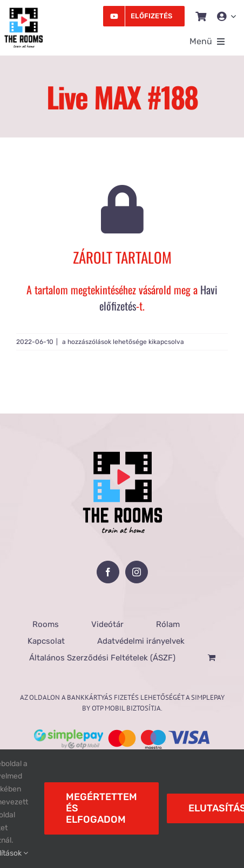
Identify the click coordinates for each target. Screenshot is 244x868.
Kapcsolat (46, 641)
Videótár (107, 624)
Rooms (46, 624)
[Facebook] (108, 572)
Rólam (168, 624)
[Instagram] (137, 572)
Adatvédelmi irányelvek (141, 641)
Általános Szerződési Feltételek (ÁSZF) (102, 658)
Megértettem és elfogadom (101, 808)
